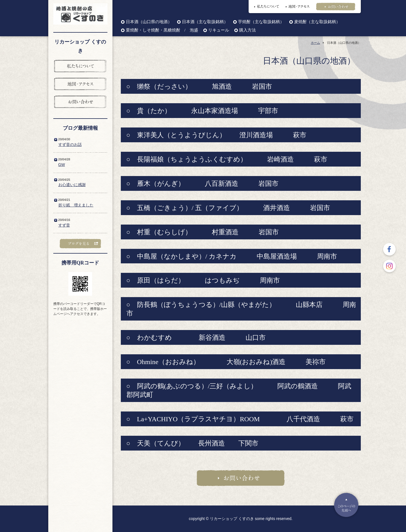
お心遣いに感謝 (72, 185)
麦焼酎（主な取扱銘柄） (317, 22)
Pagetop (346, 505)
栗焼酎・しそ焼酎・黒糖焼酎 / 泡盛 (162, 30)
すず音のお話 (70, 145)
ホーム (315, 43)
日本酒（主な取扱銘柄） (205, 22)
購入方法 (248, 30)
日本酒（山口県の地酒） (149, 22)
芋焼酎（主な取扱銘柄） (261, 22)
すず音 (64, 225)
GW (62, 165)
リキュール (219, 30)
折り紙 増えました (76, 205)
